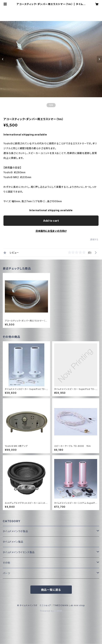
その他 (6, 563)
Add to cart (51, 221)
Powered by (51, 611)
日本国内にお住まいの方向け (51, 231)
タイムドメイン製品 (13, 542)
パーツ (6, 573)
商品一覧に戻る (51, 590)
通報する (94, 239)
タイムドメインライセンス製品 (19, 552)
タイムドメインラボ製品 (15, 531)
